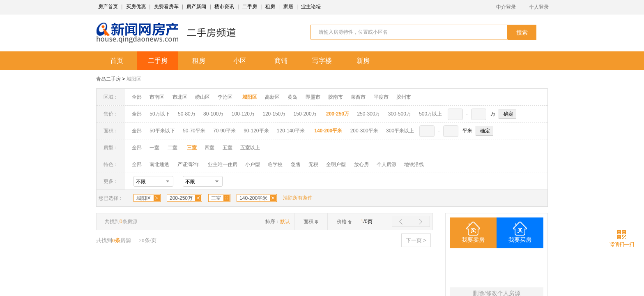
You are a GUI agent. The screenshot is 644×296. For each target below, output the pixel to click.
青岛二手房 (108, 79)
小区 (240, 61)
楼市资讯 (224, 7)
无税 (313, 164)
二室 (173, 148)
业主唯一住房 (223, 164)
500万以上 (430, 114)
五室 (228, 148)
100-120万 (243, 114)
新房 (363, 61)
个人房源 (386, 164)
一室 (154, 148)
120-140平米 (291, 131)
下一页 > (416, 240)
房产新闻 (196, 7)
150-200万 (305, 114)
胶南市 (336, 97)
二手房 (250, 7)
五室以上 (250, 148)
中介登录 (506, 7)
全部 (137, 97)
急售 (296, 164)
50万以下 (160, 114)
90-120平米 (256, 131)
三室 (216, 198)
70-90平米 (224, 131)
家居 (288, 7)
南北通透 (159, 164)
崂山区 (202, 97)
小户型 (253, 164)
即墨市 (313, 97)
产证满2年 (189, 164)
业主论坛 (311, 7)
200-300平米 (364, 131)
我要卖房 (473, 240)
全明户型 (336, 164)
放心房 (361, 164)
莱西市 (358, 97)
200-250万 (181, 198)
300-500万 (400, 114)
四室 (209, 148)
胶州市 (404, 97)
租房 (270, 7)
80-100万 (213, 114)
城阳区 (134, 79)
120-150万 (274, 114)
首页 (117, 61)
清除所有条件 (298, 198)
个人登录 (539, 7)
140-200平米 (253, 198)
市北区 (180, 97)
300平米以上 (400, 131)
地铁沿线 (414, 164)
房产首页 (108, 7)
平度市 (381, 97)
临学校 (275, 164)
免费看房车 (166, 7)
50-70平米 (194, 131)
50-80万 (187, 114)
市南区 (157, 97)
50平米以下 (162, 131)
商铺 (281, 61)
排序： (278, 222)
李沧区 (225, 97)
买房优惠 (136, 7)
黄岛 (292, 97)
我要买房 (520, 240)
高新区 (272, 97)
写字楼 (322, 61)
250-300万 (368, 114)
